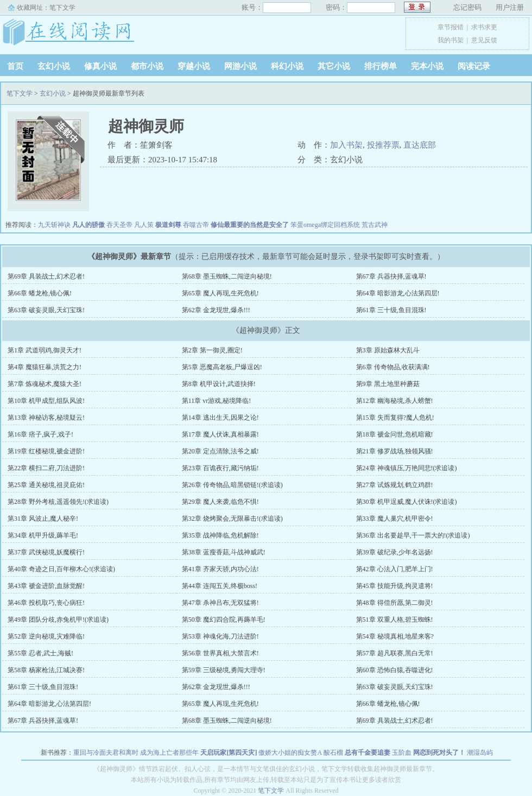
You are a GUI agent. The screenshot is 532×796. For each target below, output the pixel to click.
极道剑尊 (168, 225)
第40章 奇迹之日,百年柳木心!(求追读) (61, 569)
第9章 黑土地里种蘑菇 (388, 384)
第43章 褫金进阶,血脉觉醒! (46, 586)
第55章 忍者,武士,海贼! (40, 653)
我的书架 (451, 40)
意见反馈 (484, 40)
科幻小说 (287, 66)
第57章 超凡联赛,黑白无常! (395, 653)
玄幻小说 (54, 66)
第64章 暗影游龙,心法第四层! (398, 293)
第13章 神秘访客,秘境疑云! (46, 418)
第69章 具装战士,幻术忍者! (46, 276)
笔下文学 (62, 8)
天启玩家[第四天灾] (229, 753)
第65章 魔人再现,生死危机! (220, 293)
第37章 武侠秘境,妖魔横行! (46, 552)
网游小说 (240, 66)
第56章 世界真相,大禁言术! (220, 653)
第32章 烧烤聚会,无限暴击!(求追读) (232, 519)
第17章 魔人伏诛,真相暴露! (220, 434)
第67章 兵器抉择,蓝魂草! (391, 276)
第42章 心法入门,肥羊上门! (395, 569)
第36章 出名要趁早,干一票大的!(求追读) (413, 535)
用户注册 (510, 7)
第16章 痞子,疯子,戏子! (40, 434)
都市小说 (147, 66)
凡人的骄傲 (88, 225)
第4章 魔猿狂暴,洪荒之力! (45, 367)
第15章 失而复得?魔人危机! (395, 418)
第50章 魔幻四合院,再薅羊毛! (224, 620)
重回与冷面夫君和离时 (106, 753)
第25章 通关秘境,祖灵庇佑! (46, 485)
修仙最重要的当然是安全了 (250, 225)
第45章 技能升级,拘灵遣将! (395, 586)
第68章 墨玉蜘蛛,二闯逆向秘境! (227, 276)
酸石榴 (333, 753)
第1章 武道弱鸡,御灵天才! (45, 350)
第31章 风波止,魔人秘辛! (43, 519)
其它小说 (334, 66)
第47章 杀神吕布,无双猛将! (220, 603)
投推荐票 (383, 145)
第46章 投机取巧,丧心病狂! (46, 603)
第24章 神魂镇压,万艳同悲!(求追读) (407, 468)
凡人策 (144, 225)
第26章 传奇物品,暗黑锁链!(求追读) (232, 485)
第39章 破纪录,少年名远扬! (395, 552)
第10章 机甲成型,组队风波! (46, 401)
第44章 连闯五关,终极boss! (220, 586)
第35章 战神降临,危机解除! (220, 535)
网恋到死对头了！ (439, 753)
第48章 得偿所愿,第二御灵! (395, 603)
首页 (15, 66)
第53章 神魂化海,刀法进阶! (220, 636)
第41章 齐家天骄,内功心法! (220, 569)
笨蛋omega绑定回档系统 (325, 225)
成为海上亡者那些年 (169, 753)
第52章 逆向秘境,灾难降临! (46, 636)
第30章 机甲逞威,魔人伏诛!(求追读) (407, 502)
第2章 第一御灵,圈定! (212, 350)
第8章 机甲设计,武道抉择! (219, 384)
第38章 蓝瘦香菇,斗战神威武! (224, 552)
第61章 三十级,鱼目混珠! (391, 310)
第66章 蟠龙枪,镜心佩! (40, 293)
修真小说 (100, 66)
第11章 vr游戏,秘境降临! (217, 401)
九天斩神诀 (54, 225)
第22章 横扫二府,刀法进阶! (46, 468)
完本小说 (427, 66)
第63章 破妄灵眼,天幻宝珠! (46, 310)
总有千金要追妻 (368, 753)
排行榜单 (381, 66)
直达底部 (420, 145)
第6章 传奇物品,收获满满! (393, 367)
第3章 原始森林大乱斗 (388, 350)
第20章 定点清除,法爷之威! (220, 451)
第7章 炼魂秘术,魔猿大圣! (45, 384)
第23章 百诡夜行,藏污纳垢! (220, 468)
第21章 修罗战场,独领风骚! (395, 451)
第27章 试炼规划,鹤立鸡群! (395, 485)
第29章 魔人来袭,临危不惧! (220, 502)
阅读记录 (474, 66)
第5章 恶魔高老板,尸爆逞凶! (222, 367)
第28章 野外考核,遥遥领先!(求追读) (58, 502)
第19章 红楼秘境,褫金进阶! (46, 451)
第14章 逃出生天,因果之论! (220, 418)
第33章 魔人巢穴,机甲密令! (395, 519)
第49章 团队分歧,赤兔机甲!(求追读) (58, 620)
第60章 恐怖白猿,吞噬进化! (395, 670)
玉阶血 (402, 753)
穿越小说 (194, 66)
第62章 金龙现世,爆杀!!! (216, 310)
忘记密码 (467, 7)
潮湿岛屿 (480, 753)
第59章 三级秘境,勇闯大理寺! (224, 670)
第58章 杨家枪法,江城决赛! (46, 670)
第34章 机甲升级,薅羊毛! (43, 535)
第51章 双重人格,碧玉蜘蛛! (395, 620)
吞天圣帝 (119, 225)
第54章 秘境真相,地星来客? (395, 636)
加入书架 (346, 145)
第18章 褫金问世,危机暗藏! (395, 434)
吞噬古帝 (196, 225)
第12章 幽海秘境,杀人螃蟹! (395, 401)
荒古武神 (375, 225)
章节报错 (451, 27)
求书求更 (484, 27)
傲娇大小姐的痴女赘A (290, 753)
